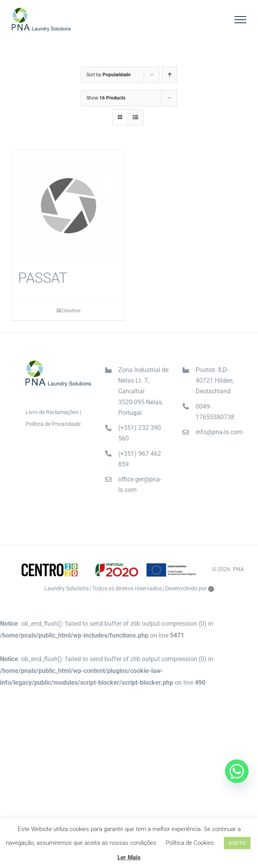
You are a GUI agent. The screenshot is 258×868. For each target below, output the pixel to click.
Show (106, 98)
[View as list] (136, 117)
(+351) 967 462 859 (140, 459)
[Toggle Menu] (241, 20)
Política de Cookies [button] (190, 843)
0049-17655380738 (215, 412)
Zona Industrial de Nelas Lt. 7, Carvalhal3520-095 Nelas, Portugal (143, 391)
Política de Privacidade (53, 424)
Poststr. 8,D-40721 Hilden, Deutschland (215, 381)
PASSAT (43, 278)
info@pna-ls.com (219, 432)
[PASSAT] (69, 206)
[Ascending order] (169, 75)
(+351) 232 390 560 (140, 433)
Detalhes (71, 311)
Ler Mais (129, 857)
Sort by (108, 75)
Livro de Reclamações (52, 412)
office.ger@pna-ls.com (140, 485)
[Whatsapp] (237, 771)
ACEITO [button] (237, 843)
